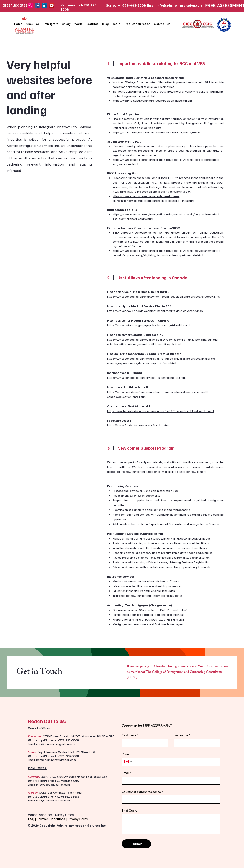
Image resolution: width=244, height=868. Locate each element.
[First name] (144, 743)
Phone (126, 754)
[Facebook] (37, 5)
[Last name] (196, 743)
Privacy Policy (78, 819)
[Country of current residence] (170, 799)
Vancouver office (40, 815)
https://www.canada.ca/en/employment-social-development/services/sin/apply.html (163, 297)
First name (130, 735)
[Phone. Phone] (175, 762)
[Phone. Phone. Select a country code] (128, 762)
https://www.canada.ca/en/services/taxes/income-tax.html (147, 378)
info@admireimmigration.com (179, 5)
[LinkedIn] (45, 5)
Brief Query (130, 811)
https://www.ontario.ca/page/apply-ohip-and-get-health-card (148, 325)
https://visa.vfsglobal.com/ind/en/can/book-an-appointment (152, 100)
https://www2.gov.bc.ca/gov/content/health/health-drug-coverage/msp (155, 311)
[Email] (170, 780)
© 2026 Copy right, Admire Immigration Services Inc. (67, 826)
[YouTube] (52, 5)
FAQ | (32, 819)
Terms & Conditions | (52, 819)
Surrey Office (64, 815)
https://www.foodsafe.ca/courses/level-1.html (138, 425)
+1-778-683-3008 (67, 756)
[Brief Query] (171, 824)
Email (126, 773)
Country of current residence (142, 792)
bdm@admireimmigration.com (56, 760)
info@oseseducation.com (53, 784)
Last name (182, 735)
